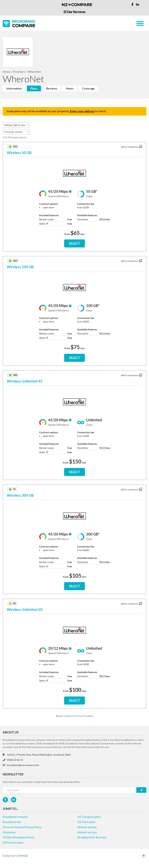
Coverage (88, 88)
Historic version (87, 832)
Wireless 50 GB (19, 153)
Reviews (52, 88)
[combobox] (16, 125)
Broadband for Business (92, 837)
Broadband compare (15, 817)
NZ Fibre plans (86, 822)
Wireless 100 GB (20, 267)
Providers (19, 72)
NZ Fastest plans (13, 842)
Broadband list (12, 822)
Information (14, 88)
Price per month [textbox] (13, 132)
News (70, 88)
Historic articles (87, 827)
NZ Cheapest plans (89, 817)
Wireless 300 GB (20, 495)
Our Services (74, 12)
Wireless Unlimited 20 (25, 609)
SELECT (74, 243)
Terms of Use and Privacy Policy (22, 827)
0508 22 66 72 (13, 760)
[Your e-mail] (70, 790)
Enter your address (82, 111)
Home (6, 72)
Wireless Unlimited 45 (25, 381)
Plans (34, 88)
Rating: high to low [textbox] (15, 125)
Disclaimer (9, 832)
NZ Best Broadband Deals (19, 837)
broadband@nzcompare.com (21, 765)
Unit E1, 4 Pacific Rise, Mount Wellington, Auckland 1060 (37, 755)
